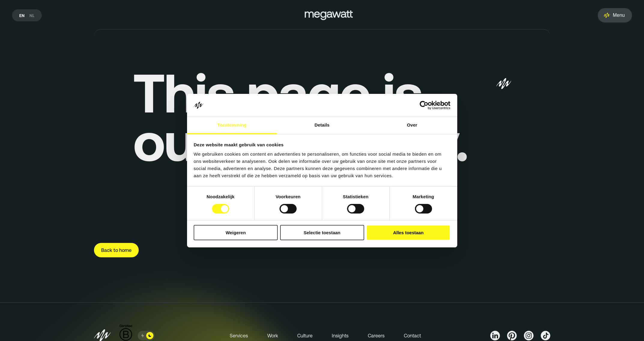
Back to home (116, 250)
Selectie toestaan (322, 233)
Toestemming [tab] (232, 125)
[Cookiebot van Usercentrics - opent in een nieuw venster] (424, 105)
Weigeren (236, 233)
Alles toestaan (408, 233)
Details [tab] (322, 125)
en (22, 16)
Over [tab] (412, 125)
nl (32, 16)
